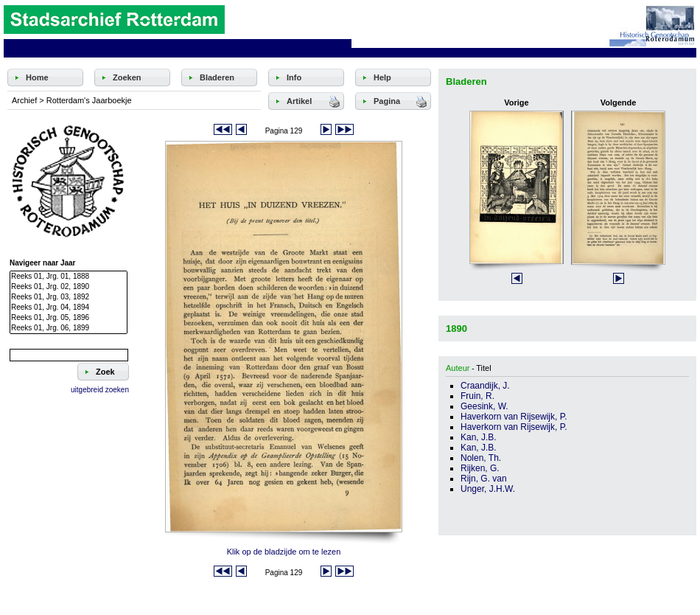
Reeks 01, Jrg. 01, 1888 (69, 277)
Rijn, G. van (484, 479)
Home (37, 77)
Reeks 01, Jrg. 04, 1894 (69, 307)
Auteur (458, 368)
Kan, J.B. (479, 437)
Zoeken (127, 77)
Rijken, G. (480, 468)
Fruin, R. (477, 396)
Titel (483, 368)
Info (294, 77)
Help (382, 77)
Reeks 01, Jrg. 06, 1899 (69, 328)
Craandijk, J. (485, 386)
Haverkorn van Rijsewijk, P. (514, 417)
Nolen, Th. (481, 458)
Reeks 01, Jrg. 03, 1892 (69, 297)
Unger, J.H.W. (488, 489)
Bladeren (217, 77)
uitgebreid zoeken (100, 390)
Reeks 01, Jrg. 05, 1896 (69, 318)
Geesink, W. (484, 406)
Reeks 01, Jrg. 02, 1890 (69, 287)
